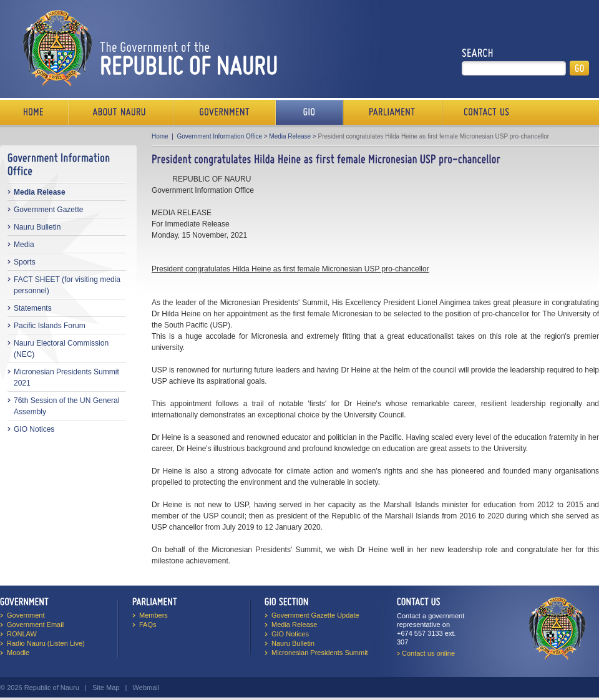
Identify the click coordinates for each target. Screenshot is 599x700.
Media (24, 245)
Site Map (106, 688)
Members (153, 615)
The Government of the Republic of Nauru (148, 48)
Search (478, 53)
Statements (33, 308)
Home (34, 112)
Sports (25, 262)
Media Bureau (309, 112)
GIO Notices (34, 429)
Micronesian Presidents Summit (320, 653)
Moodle (18, 653)
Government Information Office (219, 136)
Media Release (40, 192)
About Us (121, 112)
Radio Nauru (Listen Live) (46, 643)
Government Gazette (48, 210)
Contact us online (428, 653)
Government (225, 112)
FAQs (148, 625)
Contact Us (484, 112)
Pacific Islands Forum (50, 326)
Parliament (393, 112)
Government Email (35, 625)
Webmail (146, 688)
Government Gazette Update (315, 615)
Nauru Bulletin (37, 227)
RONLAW (22, 634)
